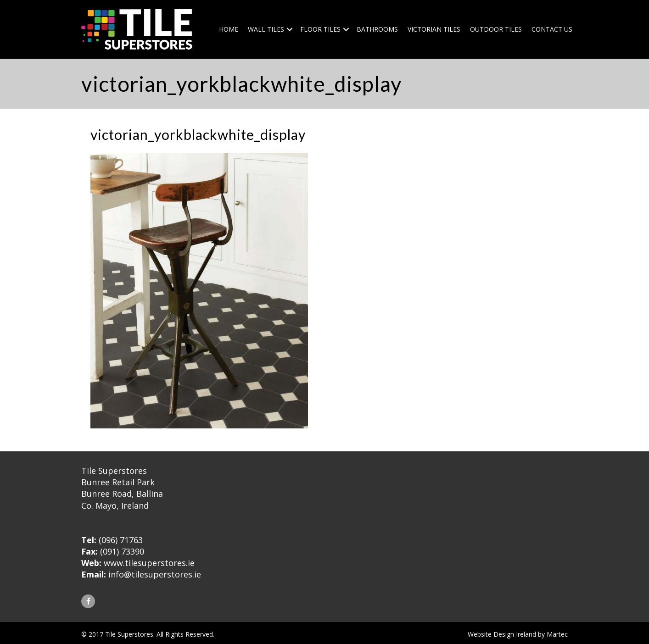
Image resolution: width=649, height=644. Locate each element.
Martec (557, 634)
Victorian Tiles (434, 29)
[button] (88, 601)
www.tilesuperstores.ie (149, 563)
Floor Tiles (320, 29)
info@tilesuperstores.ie (155, 574)
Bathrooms (377, 29)
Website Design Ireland (502, 634)
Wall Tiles (266, 29)
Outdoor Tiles (496, 29)
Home (229, 29)
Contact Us (552, 29)
